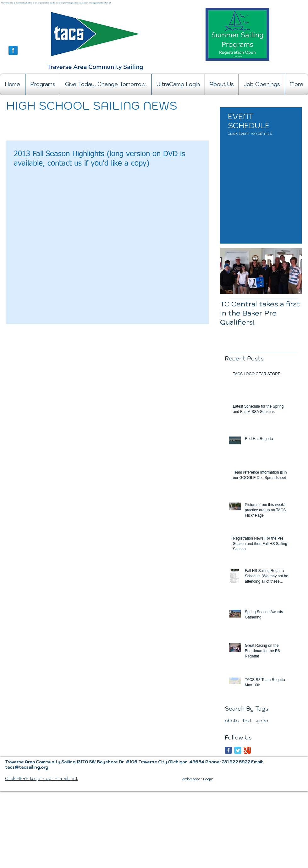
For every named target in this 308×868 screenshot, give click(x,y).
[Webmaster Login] (198, 779)
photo (232, 721)
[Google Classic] (247, 750)
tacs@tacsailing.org (27, 767)
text (247, 721)
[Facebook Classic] (228, 750)
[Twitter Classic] (238, 750)
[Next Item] (292, 271)
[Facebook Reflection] (13, 50)
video (262, 721)
